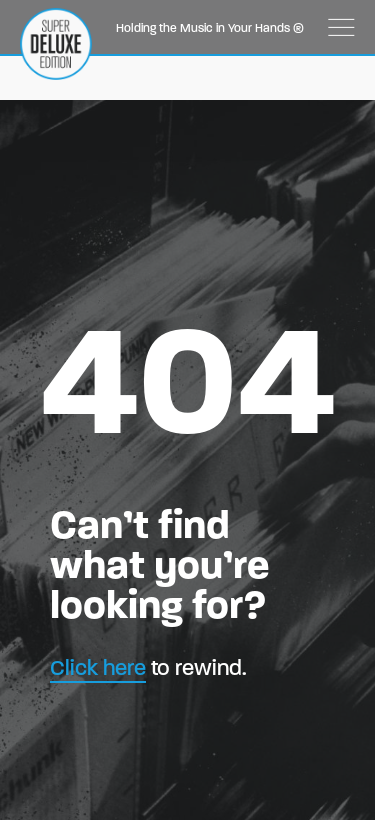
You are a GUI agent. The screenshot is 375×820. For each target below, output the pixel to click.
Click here (98, 667)
